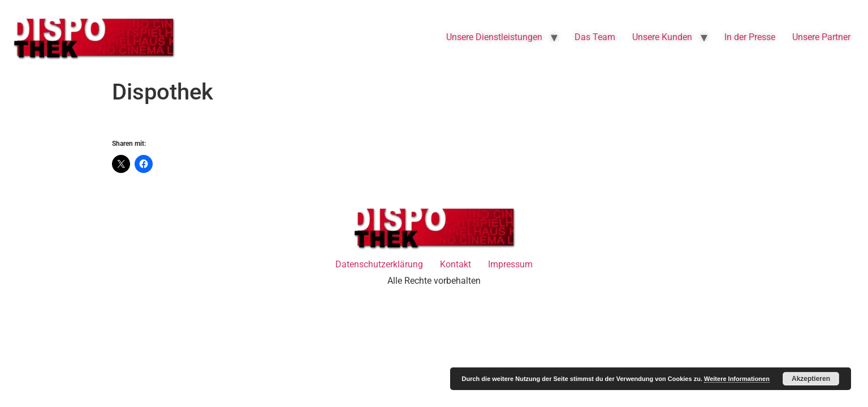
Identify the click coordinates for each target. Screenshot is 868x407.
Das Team (595, 37)
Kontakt (455, 264)
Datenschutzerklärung (379, 264)
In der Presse (750, 37)
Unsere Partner (821, 37)
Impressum (510, 264)
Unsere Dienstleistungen (494, 37)
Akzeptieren (811, 379)
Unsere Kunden (662, 37)
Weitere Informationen (737, 379)
